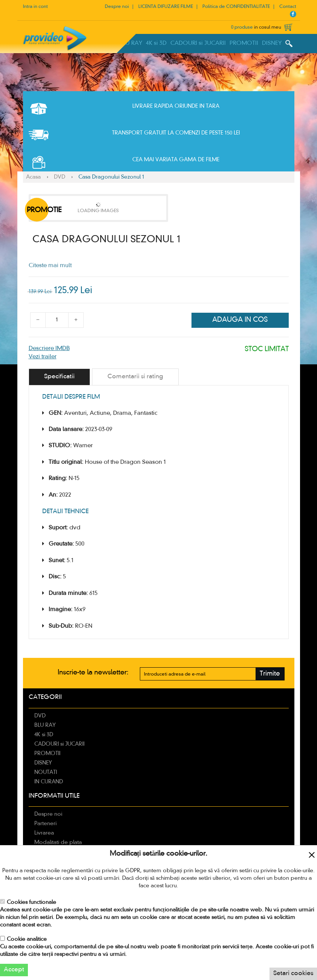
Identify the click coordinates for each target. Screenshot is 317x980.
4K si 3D (156, 43)
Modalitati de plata (58, 842)
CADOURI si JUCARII (198, 43)
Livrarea (44, 833)
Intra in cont (35, 7)
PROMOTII (244, 43)
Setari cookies (293, 974)
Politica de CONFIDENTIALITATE (236, 7)
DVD (60, 177)
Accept (14, 970)
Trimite (270, 674)
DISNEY (272, 43)
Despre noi (117, 7)
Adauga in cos (240, 320)
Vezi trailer (43, 357)
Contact (288, 7)
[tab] (59, 377)
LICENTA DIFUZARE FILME (166, 7)
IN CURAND (49, 782)
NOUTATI (46, 772)
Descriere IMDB (49, 349)
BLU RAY (131, 43)
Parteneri (45, 824)
